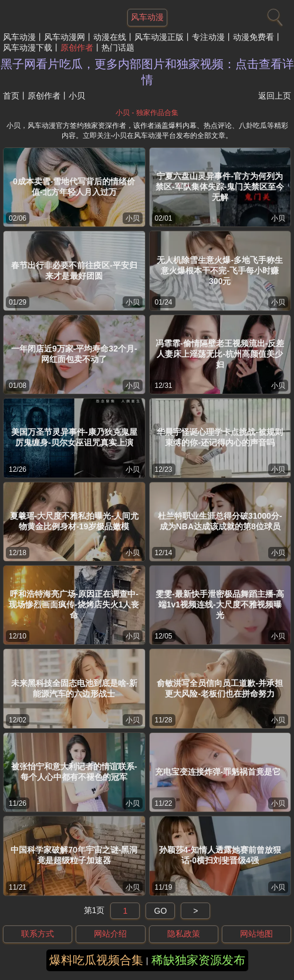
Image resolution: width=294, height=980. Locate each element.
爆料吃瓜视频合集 (96, 960)
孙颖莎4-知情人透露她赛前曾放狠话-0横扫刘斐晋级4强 (220, 855)
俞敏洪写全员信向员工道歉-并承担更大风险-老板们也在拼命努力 (220, 688)
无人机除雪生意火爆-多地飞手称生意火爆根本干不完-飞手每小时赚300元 (220, 271)
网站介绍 (110, 934)
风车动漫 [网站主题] (147, 17)
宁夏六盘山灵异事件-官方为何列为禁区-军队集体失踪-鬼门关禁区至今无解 (220, 187)
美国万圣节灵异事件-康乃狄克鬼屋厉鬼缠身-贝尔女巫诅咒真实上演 (74, 437)
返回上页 (275, 96)
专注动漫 (208, 37)
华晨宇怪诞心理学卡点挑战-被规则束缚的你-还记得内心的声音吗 (220, 437)
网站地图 (256, 934)
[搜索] (273, 15)
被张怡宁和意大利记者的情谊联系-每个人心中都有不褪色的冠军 (74, 772)
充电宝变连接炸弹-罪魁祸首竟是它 (218, 772)
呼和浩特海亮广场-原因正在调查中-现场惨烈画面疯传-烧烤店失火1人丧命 (74, 604)
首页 (11, 96)
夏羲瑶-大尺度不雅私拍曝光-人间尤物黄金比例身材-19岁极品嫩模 (74, 521)
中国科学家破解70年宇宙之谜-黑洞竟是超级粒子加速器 (74, 855)
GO (161, 911)
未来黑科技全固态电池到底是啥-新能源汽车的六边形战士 (74, 688)
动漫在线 (110, 37)
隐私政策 (184, 934)
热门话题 (118, 48)
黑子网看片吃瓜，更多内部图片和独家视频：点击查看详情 (147, 72)
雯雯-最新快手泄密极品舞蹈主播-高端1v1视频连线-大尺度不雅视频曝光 (220, 604)
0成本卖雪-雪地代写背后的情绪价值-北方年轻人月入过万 (74, 187)
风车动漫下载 (28, 48)
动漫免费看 (254, 37)
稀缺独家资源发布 (198, 960)
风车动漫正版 (159, 37)
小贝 (133, 218)
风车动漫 (19, 37)
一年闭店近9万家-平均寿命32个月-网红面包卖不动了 (74, 354)
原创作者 (77, 48)
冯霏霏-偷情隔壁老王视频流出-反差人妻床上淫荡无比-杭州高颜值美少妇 (220, 354)
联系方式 (38, 934)
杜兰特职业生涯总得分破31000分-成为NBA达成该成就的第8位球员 (220, 521)
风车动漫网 (65, 37)
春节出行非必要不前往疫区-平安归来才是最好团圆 (74, 271)
